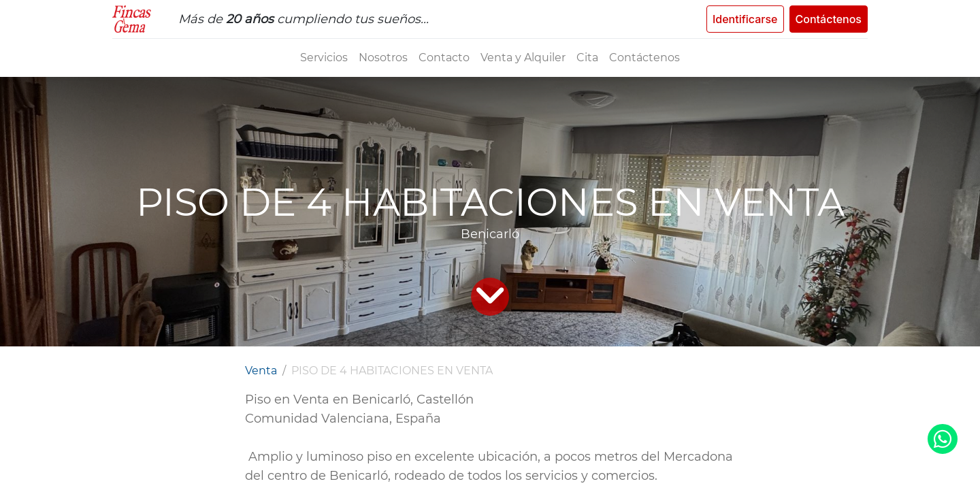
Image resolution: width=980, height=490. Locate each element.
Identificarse (745, 19)
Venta (261, 371)
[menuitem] (324, 58)
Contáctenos (829, 19)
